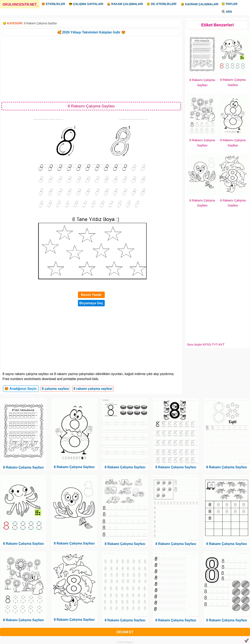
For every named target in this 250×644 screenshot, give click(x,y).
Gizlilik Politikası (125, 642)
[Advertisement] (91, 69)
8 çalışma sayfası (55, 389)
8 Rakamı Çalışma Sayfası (40, 23)
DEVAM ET (125, 632)
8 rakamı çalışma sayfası (93, 389)
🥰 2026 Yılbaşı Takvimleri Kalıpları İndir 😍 (91, 32)
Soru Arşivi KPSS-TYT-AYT (206, 344)
